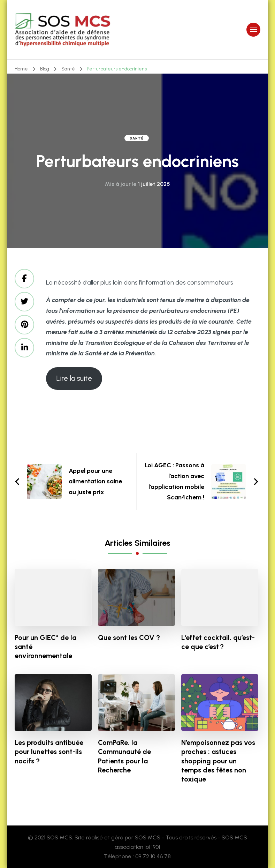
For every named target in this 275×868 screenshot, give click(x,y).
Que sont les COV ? (129, 637)
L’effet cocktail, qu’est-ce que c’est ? (218, 642)
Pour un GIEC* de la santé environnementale (45, 647)
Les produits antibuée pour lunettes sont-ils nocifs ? (49, 752)
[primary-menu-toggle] (253, 30)
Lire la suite (74, 378)
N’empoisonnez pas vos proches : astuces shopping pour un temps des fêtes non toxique (218, 761)
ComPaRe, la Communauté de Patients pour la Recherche (124, 756)
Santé (137, 138)
